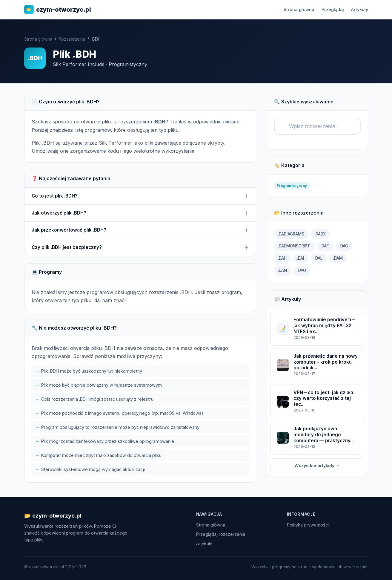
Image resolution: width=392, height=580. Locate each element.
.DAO (302, 270)
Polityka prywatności (308, 525)
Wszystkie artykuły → (317, 465)
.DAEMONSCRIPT (294, 246)
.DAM (338, 258)
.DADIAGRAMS (291, 234)
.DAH (282, 258)
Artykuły (360, 9)
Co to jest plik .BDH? (141, 196)
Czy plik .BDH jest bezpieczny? (141, 247)
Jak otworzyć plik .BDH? (141, 213)
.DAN (282, 270)
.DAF (325, 246)
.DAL (318, 258)
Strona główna (299, 9)
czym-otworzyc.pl (58, 10)
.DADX (320, 234)
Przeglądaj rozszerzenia (221, 534)
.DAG (344, 246)
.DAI (300, 258)
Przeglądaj (333, 9)
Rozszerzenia (72, 39)
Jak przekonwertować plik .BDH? (141, 230)
